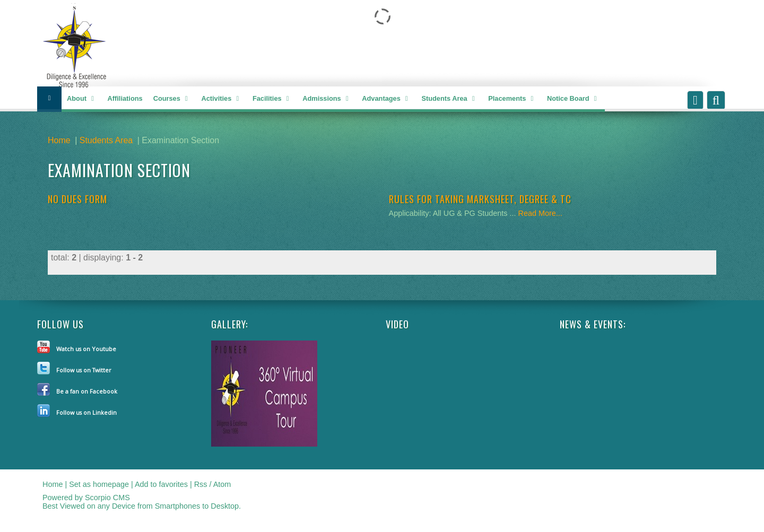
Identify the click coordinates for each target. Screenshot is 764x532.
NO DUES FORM (77, 199)
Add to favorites (161, 484)
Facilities (272, 99)
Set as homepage (99, 484)
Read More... (540, 213)
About (82, 99)
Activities (221, 99)
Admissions (327, 99)
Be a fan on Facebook (87, 391)
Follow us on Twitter (84, 370)
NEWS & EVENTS (592, 324)
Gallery (228, 324)
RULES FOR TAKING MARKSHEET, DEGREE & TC (480, 199)
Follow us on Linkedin (86, 412)
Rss (201, 484)
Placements (512, 99)
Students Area (449, 99)
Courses (172, 99)
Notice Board (573, 99)
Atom (222, 484)
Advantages (386, 99)
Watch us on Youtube (86, 349)
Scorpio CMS (107, 498)
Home (59, 140)
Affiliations (125, 98)
